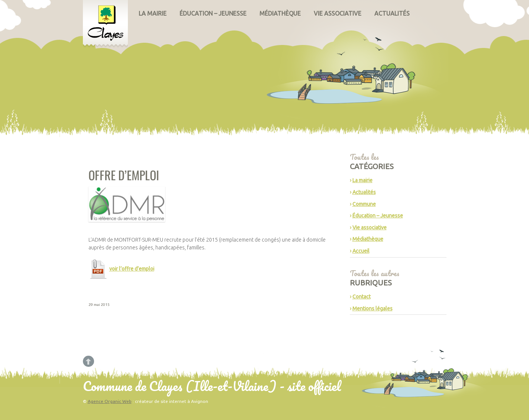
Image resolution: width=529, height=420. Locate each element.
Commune (364, 204)
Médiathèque (280, 13)
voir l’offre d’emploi (132, 269)
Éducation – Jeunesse (213, 13)
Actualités (392, 13)
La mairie (153, 13)
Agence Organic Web (110, 401)
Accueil (361, 251)
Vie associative (338, 13)
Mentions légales (372, 308)
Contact (362, 297)
